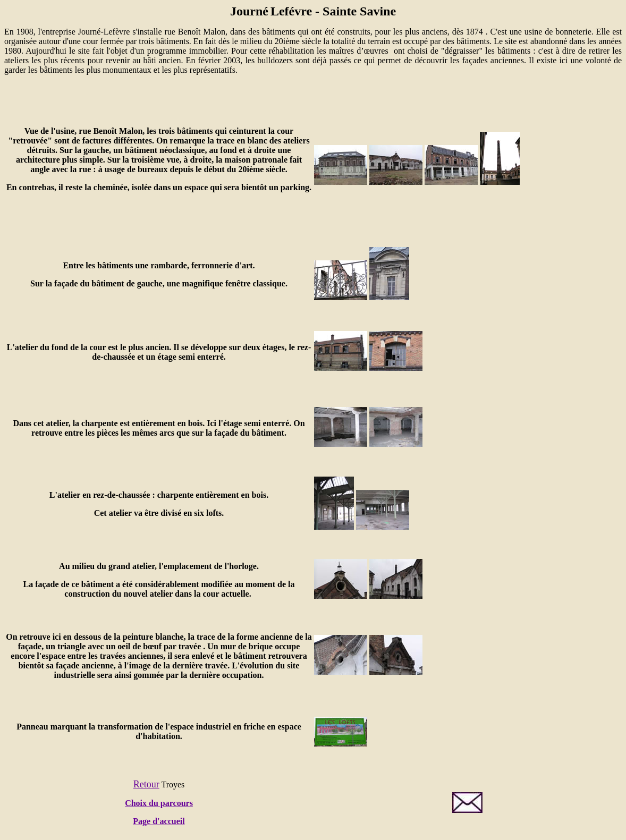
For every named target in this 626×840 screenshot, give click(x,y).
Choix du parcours (159, 803)
